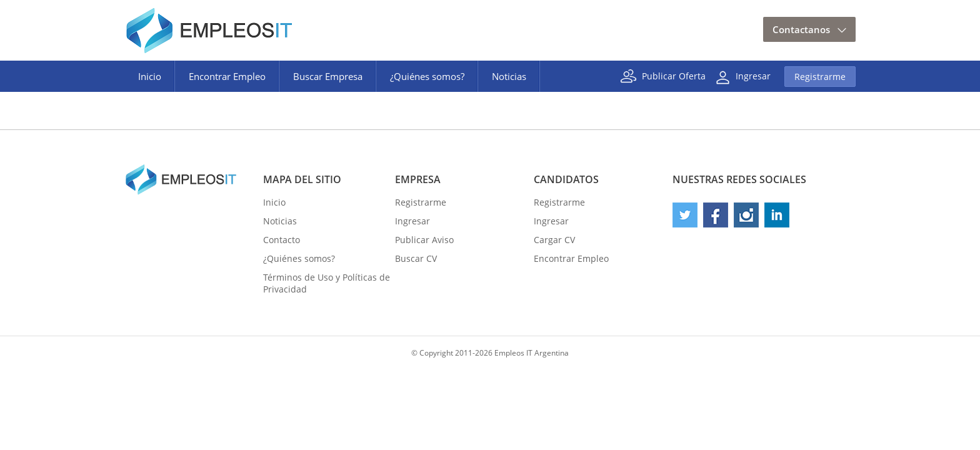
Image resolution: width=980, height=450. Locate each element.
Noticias (509, 76)
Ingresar (753, 75)
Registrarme (820, 77)
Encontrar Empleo (227, 76)
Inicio (150, 76)
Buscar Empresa (328, 76)
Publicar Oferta (674, 75)
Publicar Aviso (424, 240)
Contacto (282, 240)
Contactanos (801, 29)
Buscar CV (416, 258)
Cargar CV (554, 240)
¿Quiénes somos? (427, 76)
